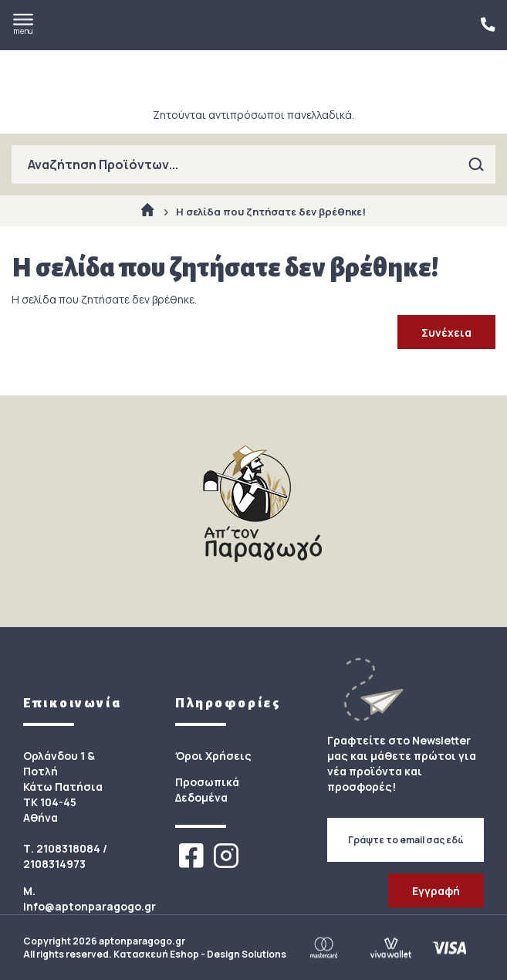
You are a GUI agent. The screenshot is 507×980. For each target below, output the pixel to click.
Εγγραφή (436, 891)
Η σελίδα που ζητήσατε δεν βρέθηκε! (271, 212)
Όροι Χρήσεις (213, 756)
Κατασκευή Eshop (156, 954)
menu (23, 25)
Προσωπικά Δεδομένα (207, 790)
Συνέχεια (446, 332)
